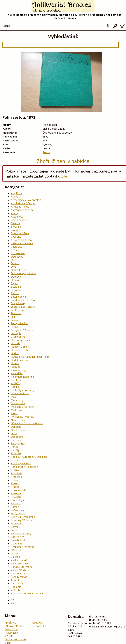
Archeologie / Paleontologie (27, 200)
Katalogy (16, 380)
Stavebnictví (18, 540)
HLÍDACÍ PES (39, 626)
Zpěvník (16, 590)
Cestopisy (17, 247)
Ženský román (19, 577)
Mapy (14, 397)
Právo (14, 480)
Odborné (16, 427)
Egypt (14, 283)
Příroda (15, 483)
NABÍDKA (10, 623)
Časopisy (16, 237)
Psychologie (18, 500)
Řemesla (16, 503)
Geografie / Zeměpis (23, 330)
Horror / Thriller (20, 350)
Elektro (15, 293)
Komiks (15, 387)
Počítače (16, 453)
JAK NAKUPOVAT (15, 626)
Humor (15, 363)
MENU (6, 26)
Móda (14, 413)
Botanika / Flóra (20, 233)
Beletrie (15, 223)
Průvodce (16, 497)
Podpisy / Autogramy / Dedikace (29, 457)
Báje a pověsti (19, 220)
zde (64, 176)
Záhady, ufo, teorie (22, 567)
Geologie (16, 333)
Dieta (14, 260)
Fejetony (16, 313)
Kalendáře (17, 373)
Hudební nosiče (20, 360)
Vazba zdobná (19, 560)
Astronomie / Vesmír (23, 210)
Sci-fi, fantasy (18, 513)
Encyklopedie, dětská (23, 300)
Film (13, 317)
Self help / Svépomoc (23, 517)
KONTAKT (37, 623)
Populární (17, 473)
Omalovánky (18, 430)
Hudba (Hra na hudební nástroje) (30, 357)
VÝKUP (9, 636)
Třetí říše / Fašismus (23, 547)
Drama (15, 280)
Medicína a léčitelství (23, 407)
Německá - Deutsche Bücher (27, 423)
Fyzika (14, 327)
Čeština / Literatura (22, 243)
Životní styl (17, 580)
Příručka (16, 493)
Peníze (15, 447)
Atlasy (14, 213)
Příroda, (16, 487)
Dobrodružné (19, 270)
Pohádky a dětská (21, 463)
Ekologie (16, 287)
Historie (16, 343)
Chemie (15, 250)
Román (15, 507)
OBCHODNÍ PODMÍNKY (11, 631)
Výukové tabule (20, 563)
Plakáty (15, 450)
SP (12, 600)
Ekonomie (17, 290)
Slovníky (16, 527)
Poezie (47, 152)
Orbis (14, 433)
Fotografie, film (20, 323)
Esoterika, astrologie (23, 307)
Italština (16, 367)
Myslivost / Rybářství (23, 417)
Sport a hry (17, 537)
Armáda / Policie (20, 207)
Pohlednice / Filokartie (24, 467)
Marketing (17, 400)
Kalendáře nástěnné (22, 377)
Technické (17, 543)
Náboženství (18, 420)
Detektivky (17, 257)
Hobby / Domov (20, 347)
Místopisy (17, 410)
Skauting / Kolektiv (22, 520)
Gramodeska (18, 337)
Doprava (16, 277)
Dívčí (14, 267)
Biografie (16, 227)
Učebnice (16, 550)
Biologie (16, 230)
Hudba (15, 353)
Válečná (15, 557)
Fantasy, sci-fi (19, 310)
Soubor (15, 530)
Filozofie (16, 320)
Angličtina (17, 193)
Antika (15, 197)
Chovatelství (18, 253)
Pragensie (17, 477)
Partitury (16, 440)
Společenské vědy (21, 533)
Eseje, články (18, 303)
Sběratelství (18, 510)
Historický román (21, 340)
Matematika (18, 403)
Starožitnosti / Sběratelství (26, 594)
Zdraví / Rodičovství (22, 570)
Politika (15, 470)
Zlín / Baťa (17, 584)
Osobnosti (17, 437)
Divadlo (15, 263)
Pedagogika (18, 443)
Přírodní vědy (18, 490)
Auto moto (17, 217)
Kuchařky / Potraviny (23, 390)
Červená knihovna (21, 240)
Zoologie (16, 587)
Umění (15, 553)
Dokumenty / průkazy (23, 273)
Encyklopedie (18, 297)
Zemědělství (18, 574)
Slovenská (17, 523)
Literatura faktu (20, 393)
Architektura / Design (23, 203)
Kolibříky (16, 383)
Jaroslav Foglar (19, 370)
